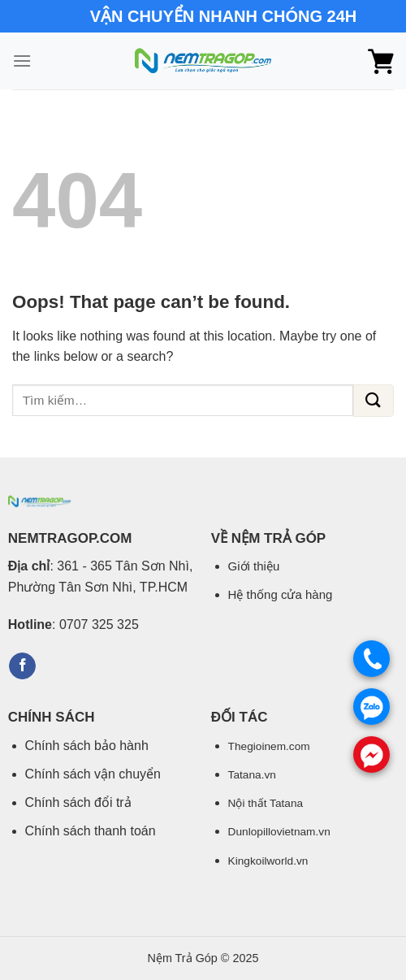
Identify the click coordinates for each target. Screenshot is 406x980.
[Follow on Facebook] (22, 666)
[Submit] (374, 401)
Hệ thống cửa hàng (281, 594)
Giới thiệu (254, 566)
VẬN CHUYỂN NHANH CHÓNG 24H (223, 16)
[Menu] (22, 61)
